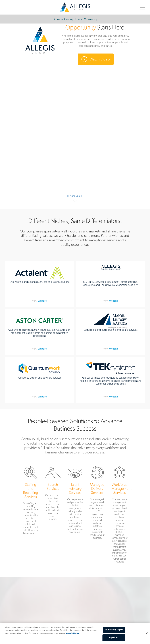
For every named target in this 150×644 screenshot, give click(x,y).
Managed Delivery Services (97, 503)
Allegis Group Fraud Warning (75, 19)
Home (75, 7)
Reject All (114, 638)
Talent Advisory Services (75, 500)
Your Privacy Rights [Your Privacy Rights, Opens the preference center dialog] (114, 630)
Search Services (53, 494)
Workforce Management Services (119, 515)
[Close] (147, 633)
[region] (75, 633)
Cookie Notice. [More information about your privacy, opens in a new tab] (73, 633)
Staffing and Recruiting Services (31, 501)
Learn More (75, 196)
